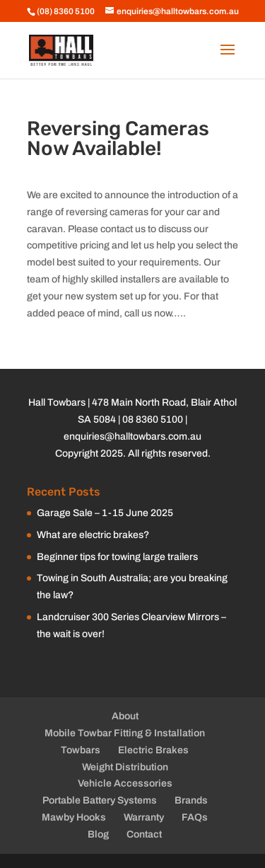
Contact (144, 834)
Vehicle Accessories (125, 783)
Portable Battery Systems (100, 800)
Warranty (144, 817)
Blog (98, 834)
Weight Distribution (125, 767)
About (125, 716)
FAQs (195, 817)
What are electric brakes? (93, 535)
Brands (191, 800)
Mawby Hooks (74, 817)
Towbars (81, 750)
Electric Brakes (153, 750)
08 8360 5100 (153, 419)
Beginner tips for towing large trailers (117, 557)
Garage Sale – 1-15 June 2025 (105, 513)
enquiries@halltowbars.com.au (132, 436)
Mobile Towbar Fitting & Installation (125, 733)
